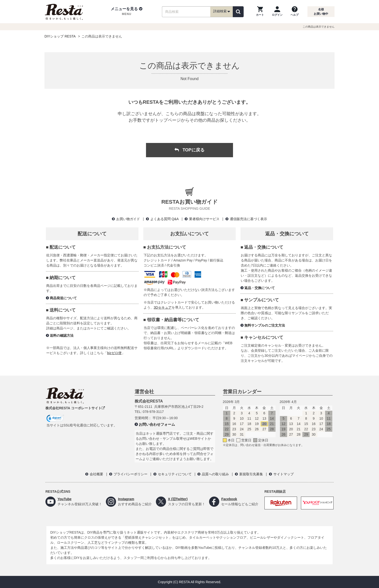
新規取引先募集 (251, 474)
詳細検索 (222, 12)
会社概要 (96, 474)
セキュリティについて (175, 474)
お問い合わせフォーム (157, 424)
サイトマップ (284, 474)
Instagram (126, 499)
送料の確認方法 (62, 335)
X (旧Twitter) (178, 499)
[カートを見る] (260, 12)
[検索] (238, 12)
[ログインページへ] (277, 12)
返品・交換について (260, 288)
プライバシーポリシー (131, 474)
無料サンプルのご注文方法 (265, 325)
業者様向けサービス (204, 219)
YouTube (65, 499)
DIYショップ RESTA (60, 36)
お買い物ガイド (128, 219)
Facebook (229, 499)
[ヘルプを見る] (295, 12)
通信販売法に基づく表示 (248, 219)
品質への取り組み (215, 474)
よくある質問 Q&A (164, 219)
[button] (127, 12)
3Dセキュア (163, 307)
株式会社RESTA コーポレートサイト (75, 408)
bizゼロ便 (114, 353)
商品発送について (63, 298)
